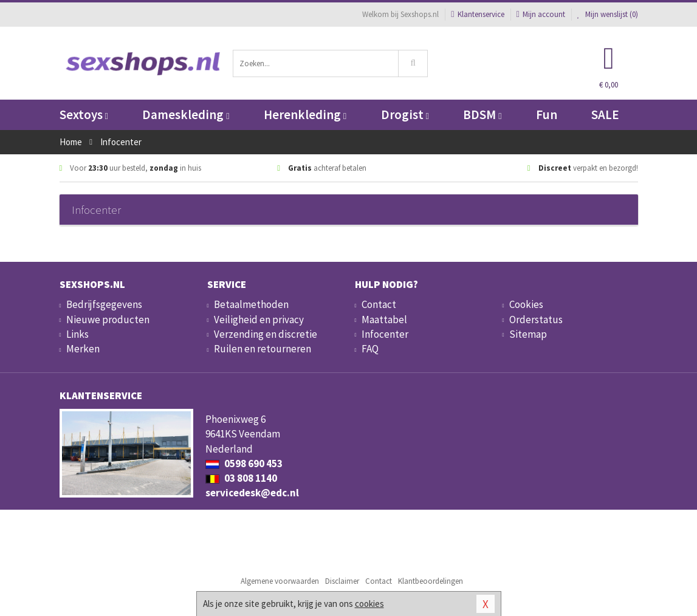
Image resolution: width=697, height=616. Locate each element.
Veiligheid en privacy (259, 320)
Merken (83, 349)
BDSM (482, 115)
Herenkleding (305, 115)
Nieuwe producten (108, 320)
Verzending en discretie (266, 334)
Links (77, 334)
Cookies (526, 304)
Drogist (405, 115)
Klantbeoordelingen (431, 581)
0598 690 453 (244, 464)
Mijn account (541, 14)
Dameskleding (186, 115)
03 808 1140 (241, 478)
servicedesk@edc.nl (252, 493)
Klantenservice (477, 14)
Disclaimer (342, 581)
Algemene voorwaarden (280, 581)
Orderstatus (536, 320)
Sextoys (84, 115)
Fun (547, 115)
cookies (369, 604)
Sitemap (528, 334)
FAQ (370, 349)
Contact (379, 304)
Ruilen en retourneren (263, 349)
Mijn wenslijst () (608, 14)
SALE (605, 115)
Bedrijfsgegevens (104, 304)
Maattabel (384, 320)
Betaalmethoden (251, 304)
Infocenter (385, 334)
